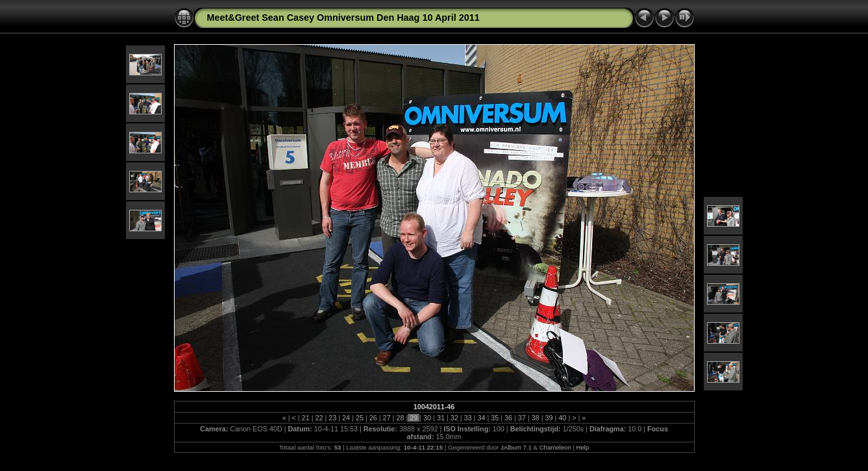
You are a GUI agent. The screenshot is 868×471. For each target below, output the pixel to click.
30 (427, 418)
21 (306, 418)
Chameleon (555, 447)
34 (481, 418)
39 (549, 418)
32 (454, 418)
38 (536, 418)
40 (562, 418)
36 (508, 418)
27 (387, 418)
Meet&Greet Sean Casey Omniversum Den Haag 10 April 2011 (343, 18)
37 (522, 418)
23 (332, 418)
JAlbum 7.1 (516, 447)
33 (468, 418)
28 (400, 418)
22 (319, 418)
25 (360, 418)
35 (495, 418)
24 (346, 418)
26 (373, 418)
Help (583, 447)
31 (441, 418)
